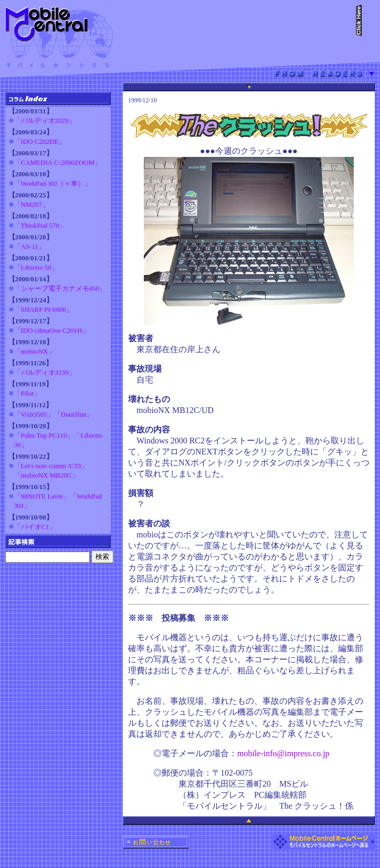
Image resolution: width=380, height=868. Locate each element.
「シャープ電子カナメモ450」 (60, 288)
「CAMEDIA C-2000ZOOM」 (58, 162)
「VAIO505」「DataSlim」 (54, 414)
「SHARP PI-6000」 (44, 309)
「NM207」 (31, 204)
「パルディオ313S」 (45, 372)
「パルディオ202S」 (45, 120)
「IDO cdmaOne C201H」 (52, 330)
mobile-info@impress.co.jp (283, 753)
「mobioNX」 (35, 351)
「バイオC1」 (35, 527)
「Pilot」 (28, 393)
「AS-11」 (30, 246)
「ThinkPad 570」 (40, 225)
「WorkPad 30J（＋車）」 (53, 183)
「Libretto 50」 (36, 267)
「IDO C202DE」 (40, 141)
